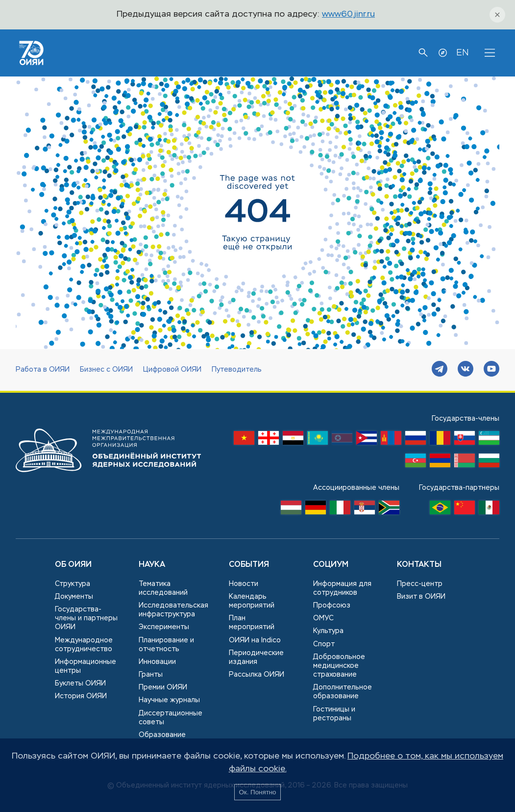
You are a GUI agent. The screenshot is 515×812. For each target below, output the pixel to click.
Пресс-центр (420, 584)
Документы (74, 597)
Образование (162, 735)
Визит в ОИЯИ (421, 597)
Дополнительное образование (343, 692)
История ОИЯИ (81, 696)
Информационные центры (86, 666)
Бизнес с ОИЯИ (106, 370)
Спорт (324, 644)
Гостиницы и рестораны (334, 714)
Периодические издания (256, 658)
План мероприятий (252, 623)
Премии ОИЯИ (163, 687)
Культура (328, 631)
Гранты (151, 675)
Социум (331, 565)
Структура (73, 584)
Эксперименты (164, 627)
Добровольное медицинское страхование (339, 666)
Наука (152, 565)
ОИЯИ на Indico (255, 640)
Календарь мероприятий (252, 601)
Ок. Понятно (257, 792)
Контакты (419, 565)
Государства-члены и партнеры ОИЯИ (86, 618)
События (249, 565)
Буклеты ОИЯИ (80, 684)
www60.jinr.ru (348, 14)
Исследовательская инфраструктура (173, 610)
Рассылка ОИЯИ (257, 675)
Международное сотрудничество (84, 645)
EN (462, 53)
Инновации (157, 662)
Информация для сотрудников (342, 588)
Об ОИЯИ (73, 565)
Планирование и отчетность (166, 645)
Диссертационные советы (171, 718)
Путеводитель (237, 370)
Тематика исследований (163, 588)
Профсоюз (332, 606)
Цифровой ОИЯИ (172, 370)
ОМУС (323, 618)
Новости (244, 584)
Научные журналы (169, 700)
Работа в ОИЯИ (43, 370)
